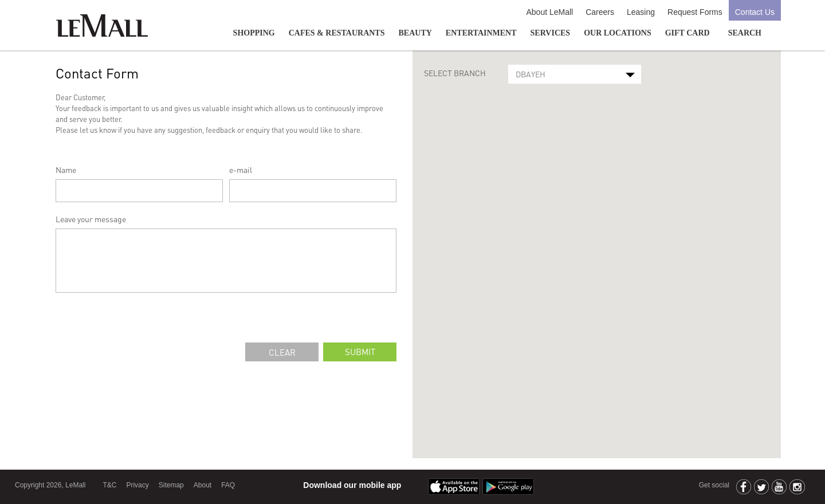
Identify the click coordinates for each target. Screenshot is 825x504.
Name (66, 170)
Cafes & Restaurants (337, 33)
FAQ (228, 485)
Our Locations (618, 33)
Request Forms (695, 12)
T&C (109, 485)
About (203, 485)
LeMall (102, 25)
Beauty (415, 33)
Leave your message (91, 219)
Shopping (254, 33)
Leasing (641, 12)
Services (551, 33)
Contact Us (755, 12)
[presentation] (143, 320)
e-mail (241, 170)
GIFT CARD (687, 33)
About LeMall (549, 12)
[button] (597, 244)
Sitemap (171, 485)
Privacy (137, 485)
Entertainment (481, 33)
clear (282, 352)
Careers (600, 12)
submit (360, 352)
